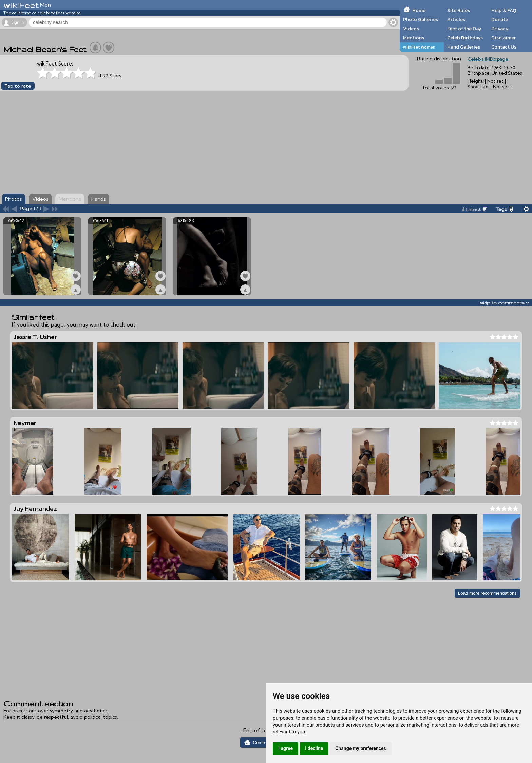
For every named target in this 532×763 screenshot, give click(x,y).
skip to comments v (504, 303)
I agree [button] (286, 748)
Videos (411, 29)
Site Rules (459, 10)
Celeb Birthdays (465, 38)
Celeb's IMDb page (488, 59)
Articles (456, 19)
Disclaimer (503, 38)
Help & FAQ (504, 10)
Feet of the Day (464, 29)
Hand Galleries (464, 47)
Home (419, 10)
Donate (500, 19)
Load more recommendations (487, 593)
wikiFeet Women (419, 47)
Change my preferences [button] (360, 748)
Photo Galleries (421, 19)
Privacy (500, 29)
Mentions (414, 38)
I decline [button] (314, 748)
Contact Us (504, 47)
